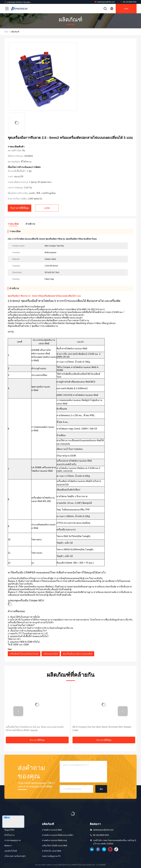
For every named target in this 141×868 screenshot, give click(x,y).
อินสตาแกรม (110, 849)
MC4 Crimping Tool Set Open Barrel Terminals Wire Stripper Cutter (102, 729)
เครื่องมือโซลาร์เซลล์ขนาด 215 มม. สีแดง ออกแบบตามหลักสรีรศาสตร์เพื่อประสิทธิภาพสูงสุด (35, 729)
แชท (126, 9)
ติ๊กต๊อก (116, 849)
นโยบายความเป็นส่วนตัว (15, 856)
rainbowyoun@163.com (105, 2)
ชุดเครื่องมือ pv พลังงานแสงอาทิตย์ (78, 654)
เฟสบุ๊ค (98, 849)
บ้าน (6, 32)
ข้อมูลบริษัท (9, 830)
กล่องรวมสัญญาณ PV (51, 856)
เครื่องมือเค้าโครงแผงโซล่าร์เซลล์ (24, 654)
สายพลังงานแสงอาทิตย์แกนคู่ (54, 840)
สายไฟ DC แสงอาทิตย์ (52, 851)
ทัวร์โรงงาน (9, 835)
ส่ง (101, 789)
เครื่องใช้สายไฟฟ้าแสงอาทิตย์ (55, 846)
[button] (18, 711)
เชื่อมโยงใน (92, 849)
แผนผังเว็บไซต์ (11, 851)
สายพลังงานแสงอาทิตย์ (52, 830)
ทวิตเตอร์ (104, 849)
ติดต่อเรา (8, 846)
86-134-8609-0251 (128, 2)
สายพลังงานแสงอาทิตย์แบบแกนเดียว (58, 835)
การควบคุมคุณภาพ (12, 840)
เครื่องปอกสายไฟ (51, 654)
